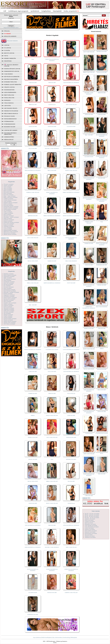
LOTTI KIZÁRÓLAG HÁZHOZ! (71, 349)
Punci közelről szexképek (10, 291)
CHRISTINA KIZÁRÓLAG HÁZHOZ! (52, 60)
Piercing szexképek (8, 284)
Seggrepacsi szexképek (9, 295)
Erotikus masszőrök (11, 79)
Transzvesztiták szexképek (10, 319)
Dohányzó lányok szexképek (10, 203)
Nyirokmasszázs (10, 124)
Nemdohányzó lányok (12, 71)
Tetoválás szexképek (9, 312)
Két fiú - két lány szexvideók (92, 516)
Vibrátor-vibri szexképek (9, 323)
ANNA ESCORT (33, 126)
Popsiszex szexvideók (90, 532)
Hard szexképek (7, 214)
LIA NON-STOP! (71, 126)
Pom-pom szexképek (9, 287)
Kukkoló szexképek (8, 225)
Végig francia (9, 103)
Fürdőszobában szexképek (10, 209)
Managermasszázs (10, 119)
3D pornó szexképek (8, 184)
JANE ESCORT (71, 415)
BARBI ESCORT (52, 261)
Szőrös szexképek (8, 307)
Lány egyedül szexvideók (91, 525)
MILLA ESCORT (52, 170)
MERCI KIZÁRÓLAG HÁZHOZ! (52, 216)
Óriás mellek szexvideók (91, 531)
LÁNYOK (7, 45)
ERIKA (33, 415)
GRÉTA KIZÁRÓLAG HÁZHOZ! (52, 283)
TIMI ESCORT (52, 83)
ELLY (102, 453)
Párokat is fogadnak (11, 111)
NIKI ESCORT (52, 525)
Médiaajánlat (74, 637)
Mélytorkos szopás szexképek (11, 232)
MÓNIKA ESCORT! (52, 238)
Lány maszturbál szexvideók (92, 527)
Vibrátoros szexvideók (90, 537)
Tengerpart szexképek (9, 309)
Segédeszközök (9, 90)
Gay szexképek (7, 210)
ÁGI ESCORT (71, 481)
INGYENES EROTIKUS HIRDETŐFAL (10, 134)
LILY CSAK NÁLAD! (33, 238)
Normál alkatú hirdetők (13, 84)
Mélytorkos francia (11, 113)
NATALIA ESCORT (71, 59)
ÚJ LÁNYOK (8, 48)
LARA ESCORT (33, 371)
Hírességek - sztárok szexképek (11, 217)
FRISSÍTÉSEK (8, 61)
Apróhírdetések (35, 11)
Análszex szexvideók (90, 519)
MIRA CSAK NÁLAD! (33, 283)
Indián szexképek (8, 218)
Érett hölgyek (9, 95)
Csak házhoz (8, 74)
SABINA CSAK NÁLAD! (33, 192)
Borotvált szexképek (8, 195)
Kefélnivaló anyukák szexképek (11, 222)
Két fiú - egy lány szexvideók (92, 515)
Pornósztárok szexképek (9, 290)
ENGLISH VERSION (12, 41)
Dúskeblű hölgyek (10, 82)
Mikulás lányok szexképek (10, 234)
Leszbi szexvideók (89, 528)
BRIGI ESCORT (102, 390)
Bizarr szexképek (8, 193)
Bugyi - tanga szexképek (9, 196)
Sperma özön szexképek (9, 299)
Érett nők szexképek (8, 205)
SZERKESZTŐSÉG (9, 137)
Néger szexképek (8, 278)
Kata (33, 59)
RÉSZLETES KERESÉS (10, 36)
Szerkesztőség (66, 637)
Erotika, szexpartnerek (70, 11)
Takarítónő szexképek (9, 308)
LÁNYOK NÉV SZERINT (11, 130)
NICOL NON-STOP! (33, 261)
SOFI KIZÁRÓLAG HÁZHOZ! (71, 148)
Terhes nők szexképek (9, 311)
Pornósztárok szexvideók (91, 533)
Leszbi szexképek (8, 229)
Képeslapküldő (57, 11)
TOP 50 (6, 56)
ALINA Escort (52, 104)
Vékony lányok (9, 87)
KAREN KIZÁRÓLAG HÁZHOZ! (52, 570)
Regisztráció (7, 28)
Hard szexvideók (89, 523)
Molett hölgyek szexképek (10, 275)
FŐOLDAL (7, 31)
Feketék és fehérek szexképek (11, 208)
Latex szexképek (8, 228)
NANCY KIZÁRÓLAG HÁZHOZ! (52, 193)
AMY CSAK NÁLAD (71, 104)
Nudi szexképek (7, 280)
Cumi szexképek (8, 201)
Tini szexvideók (89, 535)
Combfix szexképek (8, 199)
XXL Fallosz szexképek (9, 324)
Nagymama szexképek (9, 276)
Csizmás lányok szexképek (10, 200)
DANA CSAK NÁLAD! (71, 170)
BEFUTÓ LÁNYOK (9, 53)
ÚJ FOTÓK (7, 50)
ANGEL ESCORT (33, 459)
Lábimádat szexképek (9, 226)
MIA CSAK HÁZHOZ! (71, 261)
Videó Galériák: (96, 511)
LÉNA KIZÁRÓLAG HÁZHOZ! (71, 525)
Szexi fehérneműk (10, 92)
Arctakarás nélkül (11, 108)
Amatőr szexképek (8, 185)
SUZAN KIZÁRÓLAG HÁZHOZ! (71, 238)
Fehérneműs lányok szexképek (11, 207)
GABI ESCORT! (33, 83)
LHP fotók (7, 106)
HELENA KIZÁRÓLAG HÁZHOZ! (89, 199)
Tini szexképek (7, 313)
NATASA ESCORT (52, 592)
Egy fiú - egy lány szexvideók (92, 514)
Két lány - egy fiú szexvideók (92, 518)
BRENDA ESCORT (33, 216)
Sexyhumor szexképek (9, 296)
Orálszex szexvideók (90, 529)
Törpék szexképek (8, 316)
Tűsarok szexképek (8, 320)
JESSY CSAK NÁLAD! (52, 503)
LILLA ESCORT (33, 148)
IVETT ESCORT (71, 283)
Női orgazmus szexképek (10, 279)
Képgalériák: (12, 182)
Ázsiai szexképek (8, 189)
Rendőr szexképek (8, 294)
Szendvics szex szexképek (10, 303)
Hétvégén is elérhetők (12, 77)
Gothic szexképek (8, 212)
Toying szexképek (8, 317)
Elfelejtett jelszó (14, 28)
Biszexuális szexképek (9, 192)
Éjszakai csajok (9, 116)
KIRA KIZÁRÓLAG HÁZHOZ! (33, 547)
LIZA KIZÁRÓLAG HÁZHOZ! (71, 83)
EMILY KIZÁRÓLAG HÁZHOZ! (71, 192)
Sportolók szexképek (9, 300)
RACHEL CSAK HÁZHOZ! (52, 148)
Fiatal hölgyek (9, 98)
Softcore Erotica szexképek (10, 298)
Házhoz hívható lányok (12, 69)
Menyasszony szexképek (9, 233)
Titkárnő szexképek (8, 315)
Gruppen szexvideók (90, 522)
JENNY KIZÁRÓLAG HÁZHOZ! (71, 216)
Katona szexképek (8, 221)
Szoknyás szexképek (9, 305)
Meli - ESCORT (33, 305)
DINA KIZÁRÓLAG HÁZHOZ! (33, 170)
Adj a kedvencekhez (57, 637)
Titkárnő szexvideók (90, 536)
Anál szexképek (7, 187)
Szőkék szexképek (8, 304)
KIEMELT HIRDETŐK (10, 58)
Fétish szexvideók (89, 520)
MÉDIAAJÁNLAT (9, 140)
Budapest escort (10, 127)
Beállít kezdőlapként (47, 637)
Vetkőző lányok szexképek (10, 321)
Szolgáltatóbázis (46, 11)
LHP (5, 11)
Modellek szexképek (9, 274)
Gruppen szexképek (8, 213)
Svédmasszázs (9, 121)
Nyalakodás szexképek (9, 282)
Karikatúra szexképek (9, 220)
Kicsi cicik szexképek (9, 224)
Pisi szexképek (7, 286)
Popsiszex (7, 100)
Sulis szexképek (7, 301)
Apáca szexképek (8, 188)
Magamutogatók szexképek (10, 230)
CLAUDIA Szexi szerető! (52, 349)
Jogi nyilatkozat (37, 637)
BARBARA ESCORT (33, 614)
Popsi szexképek (8, 288)
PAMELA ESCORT (33, 437)
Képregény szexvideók (90, 524)
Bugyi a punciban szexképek (10, 197)
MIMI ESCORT (33, 104)
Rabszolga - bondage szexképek (11, 292)
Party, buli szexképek (9, 283)
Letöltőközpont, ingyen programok (18, 11)
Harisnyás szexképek (9, 216)
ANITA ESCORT (52, 126)
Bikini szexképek (8, 191)
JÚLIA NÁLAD (71, 393)
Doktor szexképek (8, 204)
